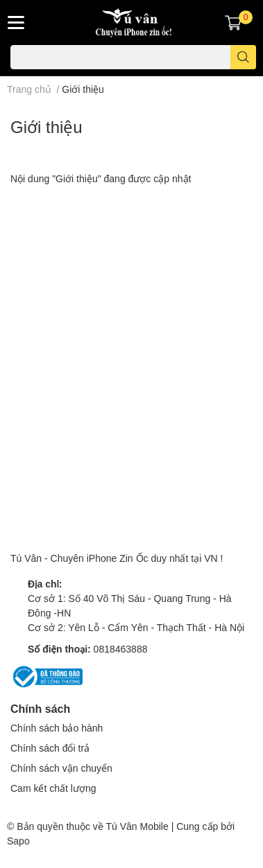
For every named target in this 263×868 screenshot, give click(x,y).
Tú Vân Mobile (137, 826)
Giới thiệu (46, 126)
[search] (243, 57)
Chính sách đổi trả (50, 748)
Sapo (18, 841)
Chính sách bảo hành (57, 728)
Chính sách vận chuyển (61, 768)
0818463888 (121, 649)
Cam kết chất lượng (53, 788)
